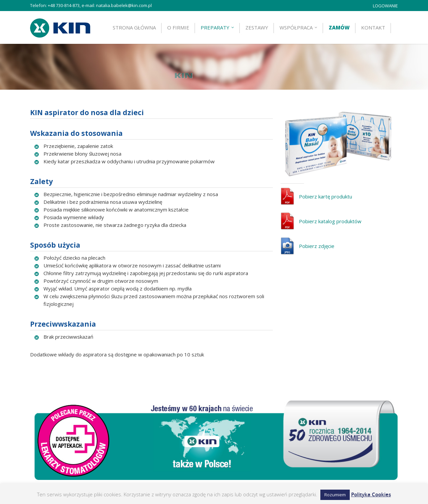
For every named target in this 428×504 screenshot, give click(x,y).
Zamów (339, 27)
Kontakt (373, 27)
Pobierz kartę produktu (326, 191)
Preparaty (218, 27)
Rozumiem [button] (335, 495)
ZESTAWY (257, 27)
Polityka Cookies (371, 494)
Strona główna (134, 27)
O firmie (178, 27)
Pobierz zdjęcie (317, 240)
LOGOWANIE (385, 6)
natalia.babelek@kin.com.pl (124, 5)
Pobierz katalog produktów (330, 216)
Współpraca (299, 27)
